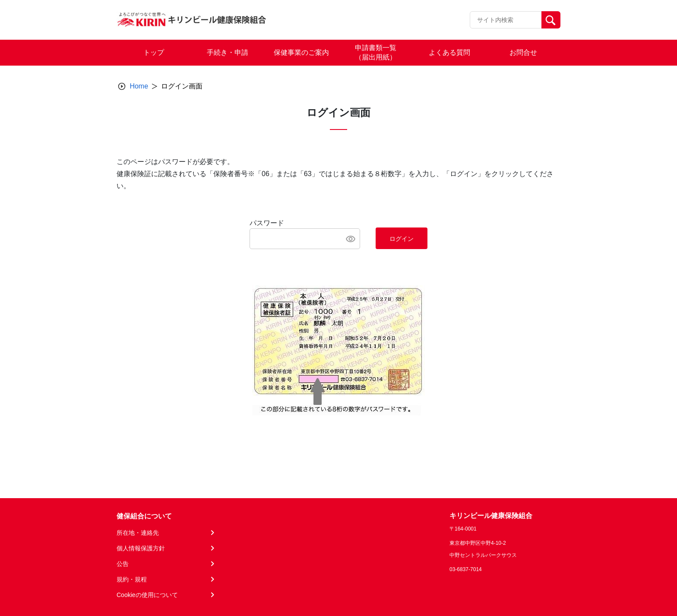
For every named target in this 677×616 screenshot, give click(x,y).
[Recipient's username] (506, 20)
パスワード (267, 223)
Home (139, 86)
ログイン (402, 239)
